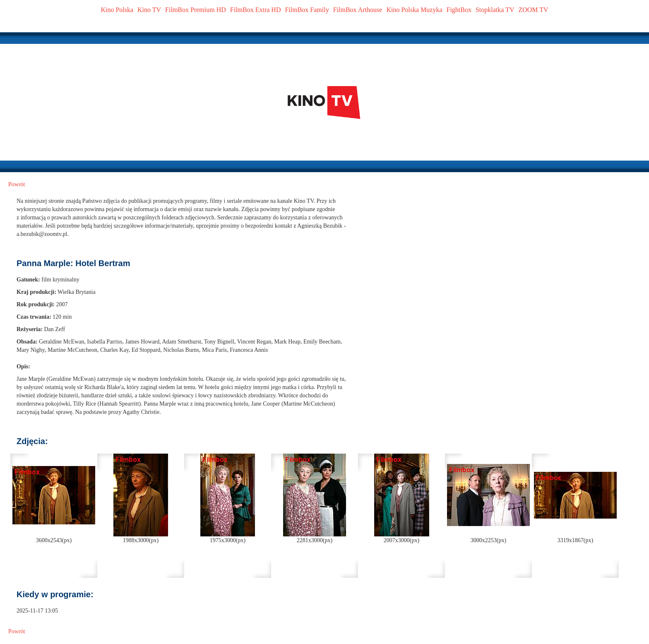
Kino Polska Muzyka (414, 10)
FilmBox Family (307, 10)
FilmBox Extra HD (256, 10)
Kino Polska (117, 10)
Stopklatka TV (495, 10)
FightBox (459, 10)
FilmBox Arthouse (358, 10)
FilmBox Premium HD (196, 10)
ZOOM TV (533, 10)
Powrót (17, 184)
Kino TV (149, 10)
